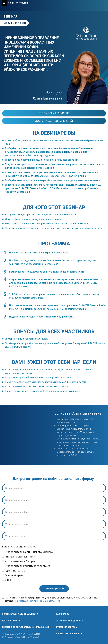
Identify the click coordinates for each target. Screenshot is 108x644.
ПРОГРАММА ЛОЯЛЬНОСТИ (69, 634)
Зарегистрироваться (54, 589)
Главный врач (12, 575)
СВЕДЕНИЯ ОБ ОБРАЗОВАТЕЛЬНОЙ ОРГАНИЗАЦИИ (26, 627)
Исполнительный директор (21, 561)
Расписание (63, 614)
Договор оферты (11, 620)
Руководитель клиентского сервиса (26, 566)
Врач (7, 580)
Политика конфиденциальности (20, 614)
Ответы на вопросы (67, 627)
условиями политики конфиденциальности (39, 601)
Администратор (14, 570)
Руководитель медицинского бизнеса (27, 552)
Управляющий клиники (19, 557)
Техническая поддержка (70, 620)
